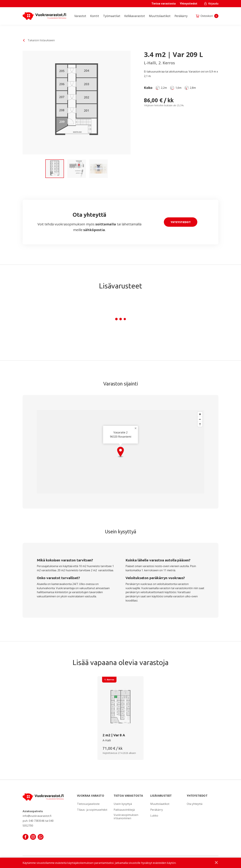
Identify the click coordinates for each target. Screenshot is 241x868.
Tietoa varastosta (164, 4)
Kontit (95, 16)
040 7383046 (37, 821)
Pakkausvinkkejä (124, 810)
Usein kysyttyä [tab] (121, 531)
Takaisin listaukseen (41, 40)
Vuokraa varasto (91, 796)
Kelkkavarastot (135, 16)
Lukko (154, 816)
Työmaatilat (112, 16)
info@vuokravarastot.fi (37, 816)
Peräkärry (181, 16)
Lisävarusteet (161, 796)
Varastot (80, 16)
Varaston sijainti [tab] (121, 384)
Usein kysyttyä (123, 804)
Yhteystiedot (189, 4)
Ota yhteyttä (195, 804)
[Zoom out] (200, 419)
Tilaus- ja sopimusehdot (92, 810)
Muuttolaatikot (160, 16)
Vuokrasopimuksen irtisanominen (126, 817)
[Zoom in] (200, 414)
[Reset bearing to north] (200, 424)
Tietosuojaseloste (88, 804)
